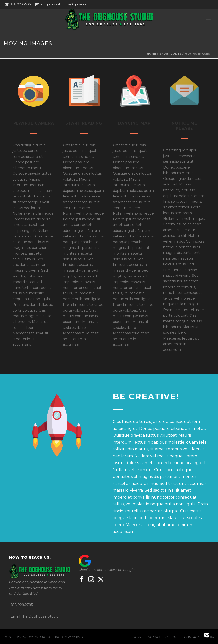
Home (151, 54)
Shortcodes (170, 54)
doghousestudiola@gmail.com (66, 4)
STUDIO (154, 637)
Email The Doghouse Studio (35, 616)
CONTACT (192, 637)
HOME (137, 637)
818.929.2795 (21, 4)
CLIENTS (172, 637)
